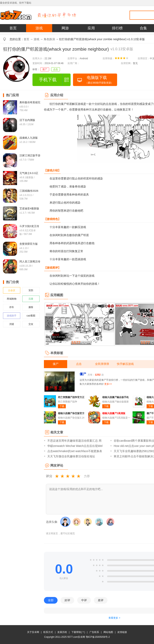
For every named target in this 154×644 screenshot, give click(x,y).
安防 (31, 290)
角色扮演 (49, 39)
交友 (31, 324)
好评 (67, 600)
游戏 (39, 28)
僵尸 (45, 69)
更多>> (108, 384)
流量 (31, 299)
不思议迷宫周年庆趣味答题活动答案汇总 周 (74, 441)
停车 (12, 307)
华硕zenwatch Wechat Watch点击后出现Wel (75, 446)
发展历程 (62, 632)
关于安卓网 (33, 632)
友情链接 (122, 632)
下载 (62, 406)
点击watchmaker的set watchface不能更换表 (75, 451)
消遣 (12, 324)
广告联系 (94, 632)
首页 (13, 28)
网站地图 (108, 632)
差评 (101, 600)
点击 (56, 69)
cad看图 (31, 316)
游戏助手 (12, 316)
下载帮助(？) (78, 632)
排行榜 (117, 28)
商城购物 (12, 299)
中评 (84, 600)
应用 (91, 28)
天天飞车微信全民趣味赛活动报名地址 (71, 456)
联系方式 (48, 632)
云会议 (12, 290)
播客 (31, 307)
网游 (65, 28)
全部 (51, 600)
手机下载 (48, 80)
